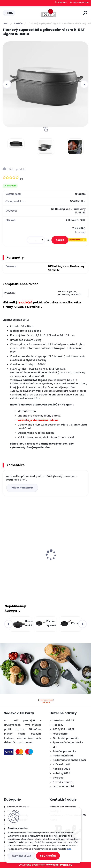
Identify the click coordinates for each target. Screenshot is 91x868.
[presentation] (7, 84)
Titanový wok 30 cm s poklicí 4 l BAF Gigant (63, 550)
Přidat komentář (22, 488)
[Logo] (49, 13)
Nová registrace (81, 2)
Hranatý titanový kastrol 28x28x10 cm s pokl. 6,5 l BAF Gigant (23, 552)
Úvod (5, 23)
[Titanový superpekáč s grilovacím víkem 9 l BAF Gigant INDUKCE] (45, 84)
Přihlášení (63, 2)
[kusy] (36, 240)
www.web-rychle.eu (59, 865)
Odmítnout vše (22, 856)
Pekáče (18, 23)
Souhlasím (48, 856)
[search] (85, 13)
